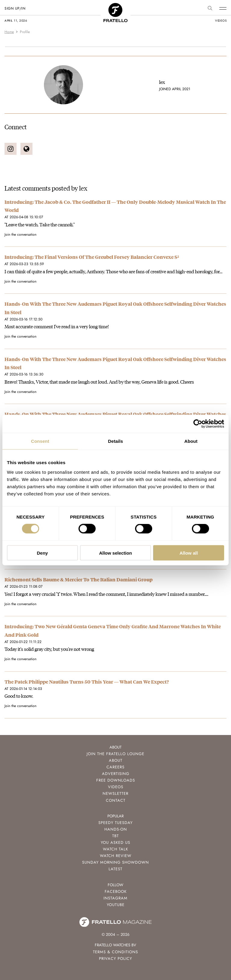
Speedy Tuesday (115, 823)
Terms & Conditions (115, 952)
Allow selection (115, 553)
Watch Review (116, 856)
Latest (115, 869)
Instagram (115, 898)
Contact (116, 800)
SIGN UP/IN (15, 8)
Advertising (116, 774)
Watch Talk (115, 849)
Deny (42, 553)
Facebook (116, 891)
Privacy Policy (115, 959)
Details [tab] (115, 441)
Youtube (116, 905)
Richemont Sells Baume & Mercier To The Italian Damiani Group (79, 579)
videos (221, 21)
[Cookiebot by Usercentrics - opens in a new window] (198, 424)
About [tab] (191, 441)
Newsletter (115, 793)
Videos (116, 787)
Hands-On (116, 829)
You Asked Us (115, 842)
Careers (115, 767)
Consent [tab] (40, 441)
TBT (115, 836)
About (116, 760)
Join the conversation (20, 234)
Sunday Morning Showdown (115, 862)
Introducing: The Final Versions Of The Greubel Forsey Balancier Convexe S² (92, 257)
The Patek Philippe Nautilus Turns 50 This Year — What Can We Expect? (87, 682)
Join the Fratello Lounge (115, 754)
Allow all (189, 553)
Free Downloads (116, 780)
